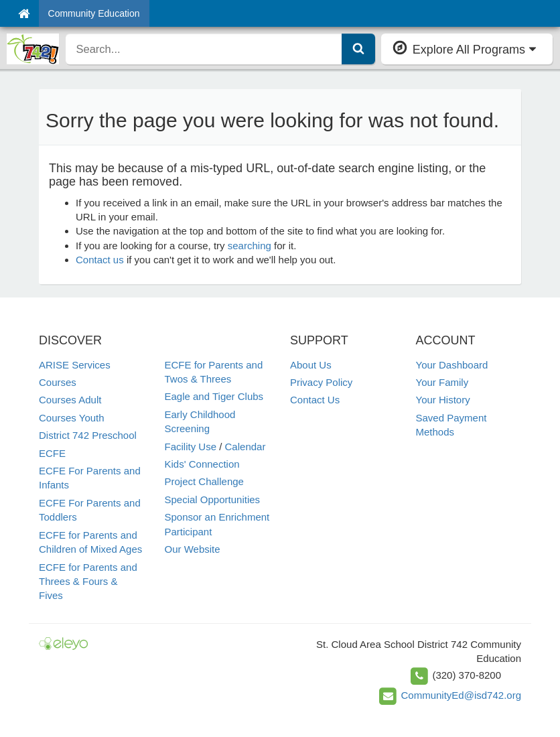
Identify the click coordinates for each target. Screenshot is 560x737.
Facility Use (191, 447)
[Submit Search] (358, 49)
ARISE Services (75, 365)
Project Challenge (204, 481)
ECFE (52, 453)
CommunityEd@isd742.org (461, 695)
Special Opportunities (213, 499)
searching (250, 246)
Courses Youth (72, 418)
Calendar (246, 447)
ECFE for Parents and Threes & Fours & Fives (88, 582)
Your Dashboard (452, 365)
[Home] (24, 13)
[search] (204, 49)
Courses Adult (70, 400)
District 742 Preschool (88, 435)
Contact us (100, 260)
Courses (58, 382)
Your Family (442, 382)
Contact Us (315, 400)
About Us (311, 365)
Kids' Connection (202, 464)
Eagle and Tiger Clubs (214, 396)
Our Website (193, 549)
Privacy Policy (321, 382)
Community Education (94, 13)
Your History (443, 400)
